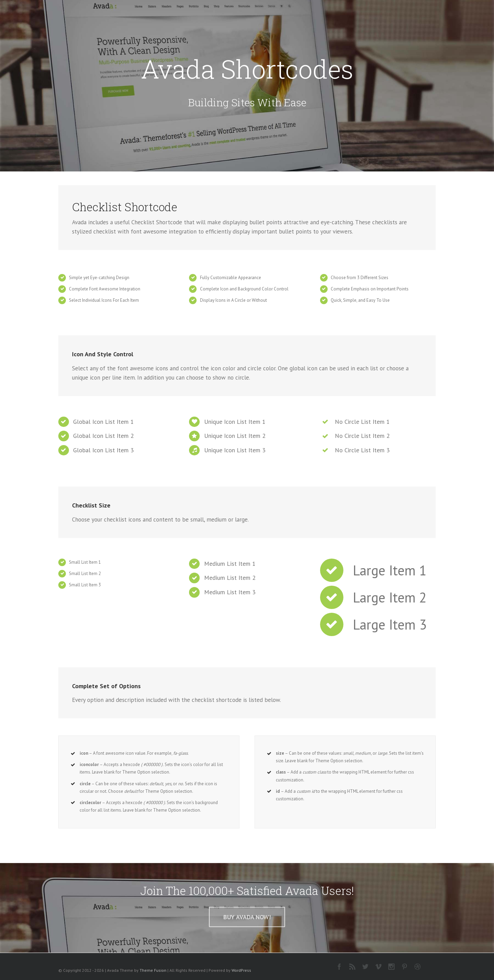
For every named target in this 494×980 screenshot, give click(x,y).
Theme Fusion (153, 970)
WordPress (241, 970)
